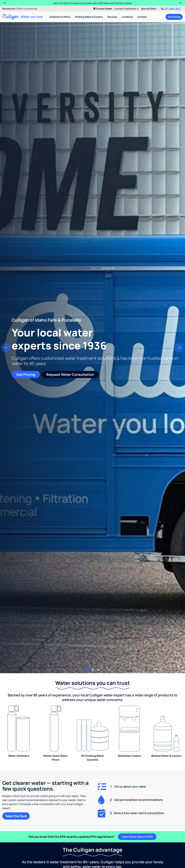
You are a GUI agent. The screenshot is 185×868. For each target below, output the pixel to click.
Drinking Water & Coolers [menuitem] (89, 17)
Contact (142, 17)
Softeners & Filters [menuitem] (60, 17)
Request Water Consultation (70, 374)
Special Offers (149, 9)
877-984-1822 (171, 9)
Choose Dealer (103, 9)
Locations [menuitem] (127, 17)
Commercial (31, 9)
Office (20, 9)
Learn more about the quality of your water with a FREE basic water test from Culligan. (92, 3)
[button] (6, 348)
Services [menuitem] (112, 17)
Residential (9, 9)
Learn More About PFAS (137, 837)
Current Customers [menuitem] (127, 9)
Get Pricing (174, 17)
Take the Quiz (16, 816)
